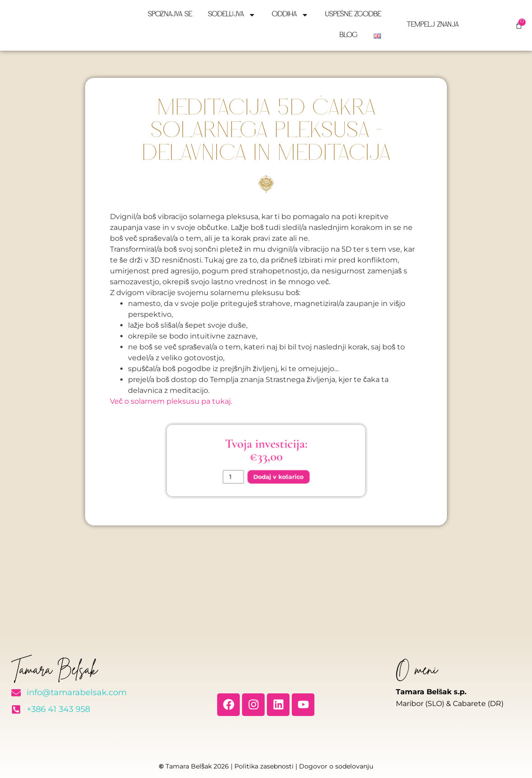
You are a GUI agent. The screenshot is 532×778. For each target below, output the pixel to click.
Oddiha (290, 15)
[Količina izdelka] (243, 472)
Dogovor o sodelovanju (336, 766)
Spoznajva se (170, 15)
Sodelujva (232, 15)
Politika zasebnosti (264, 766)
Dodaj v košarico (275, 472)
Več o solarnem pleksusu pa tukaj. (171, 401)
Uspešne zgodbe (353, 15)
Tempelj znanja (433, 25)
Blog (348, 36)
